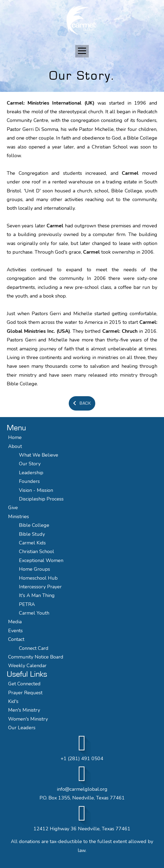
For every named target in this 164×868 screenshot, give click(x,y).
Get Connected (24, 684)
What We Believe (39, 455)
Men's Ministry (24, 710)
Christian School (37, 551)
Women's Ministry (28, 719)
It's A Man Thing (37, 595)
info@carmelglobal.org (82, 789)
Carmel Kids (32, 543)
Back (81, 403)
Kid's (13, 701)
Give (13, 508)
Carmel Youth (34, 613)
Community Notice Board (36, 657)
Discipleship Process (41, 499)
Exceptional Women (41, 560)
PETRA (27, 604)
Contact (16, 639)
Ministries (19, 517)
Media (15, 622)
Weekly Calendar (27, 666)
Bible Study (32, 534)
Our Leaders (22, 728)
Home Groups (35, 569)
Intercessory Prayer (40, 587)
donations (29, 841)
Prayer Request (25, 693)
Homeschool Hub (38, 578)
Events (15, 631)
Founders (29, 481)
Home (15, 437)
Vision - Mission (37, 490)
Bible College (34, 525)
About (15, 446)
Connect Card (34, 648)
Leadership (31, 473)
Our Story (30, 464)
